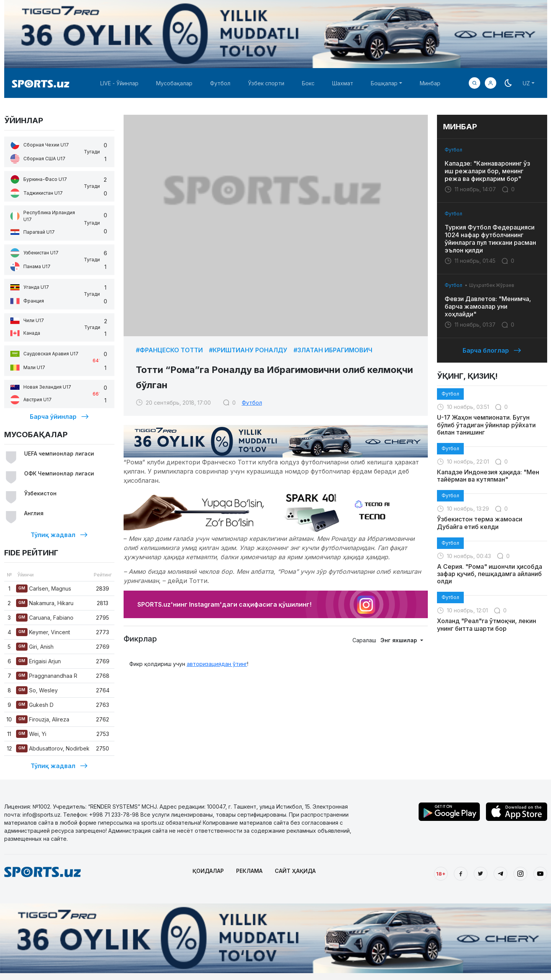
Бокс (308, 83)
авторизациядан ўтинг (217, 664)
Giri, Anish (35, 647)
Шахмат (343, 83)
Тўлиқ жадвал (59, 535)
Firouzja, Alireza (43, 719)
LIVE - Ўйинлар (119, 83)
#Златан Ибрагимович (333, 350)
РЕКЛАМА (249, 871)
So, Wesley (37, 690)
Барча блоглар (492, 350)
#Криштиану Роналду (248, 350)
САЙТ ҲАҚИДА (295, 871)
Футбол (220, 83)
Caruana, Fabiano (45, 618)
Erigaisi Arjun (38, 661)
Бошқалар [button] (384, 83)
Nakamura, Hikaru (45, 603)
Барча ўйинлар (59, 417)
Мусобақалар (174, 83)
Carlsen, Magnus (44, 588)
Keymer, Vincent (43, 632)
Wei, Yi (31, 734)
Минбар (430, 83)
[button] (491, 83)
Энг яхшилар (399, 640)
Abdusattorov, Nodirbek (53, 748)
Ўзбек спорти (266, 83)
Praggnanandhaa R (47, 676)
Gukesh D (35, 705)
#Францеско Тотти (169, 350)
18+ (441, 874)
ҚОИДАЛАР (208, 871)
